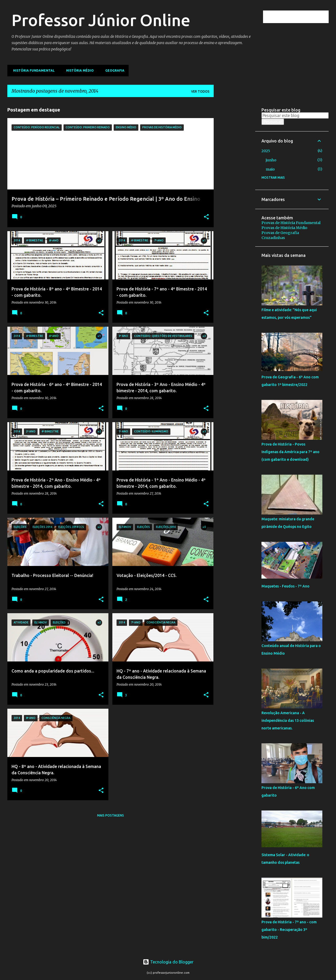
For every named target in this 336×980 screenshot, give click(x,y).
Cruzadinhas (273, 238)
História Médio (78, 70)
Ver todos (200, 91)
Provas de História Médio (284, 228)
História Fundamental (32, 70)
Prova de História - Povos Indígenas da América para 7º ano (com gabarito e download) (290, 452)
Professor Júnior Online (101, 20)
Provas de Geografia (280, 233)
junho (271, 160)
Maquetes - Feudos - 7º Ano (285, 586)
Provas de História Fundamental (291, 223)
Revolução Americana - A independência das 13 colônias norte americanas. (288, 721)
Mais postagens (111, 815)
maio (270, 169)
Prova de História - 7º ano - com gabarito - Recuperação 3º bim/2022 (289, 930)
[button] (206, 217)
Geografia (113, 70)
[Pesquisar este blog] (301, 17)
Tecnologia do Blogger (168, 962)
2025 (266, 151)
